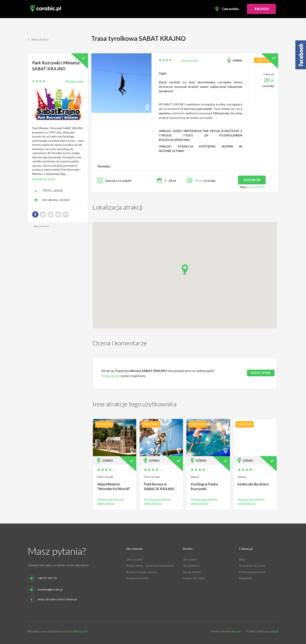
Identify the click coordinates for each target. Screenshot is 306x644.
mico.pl (236, 631)
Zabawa (195, 477)
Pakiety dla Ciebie (194, 578)
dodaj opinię (261, 373)
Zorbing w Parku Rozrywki (204, 486)
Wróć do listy (38, 40)
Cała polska (230, 9)
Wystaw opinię (74, 81)
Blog (242, 559)
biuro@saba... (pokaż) (56, 200)
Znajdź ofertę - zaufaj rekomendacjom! (150, 566)
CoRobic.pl (78, 631)
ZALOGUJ (261, 9)
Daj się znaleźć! (192, 572)
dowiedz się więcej (44, 179)
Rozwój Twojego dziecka (142, 572)
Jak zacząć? (190, 559)
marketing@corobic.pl (50, 590)
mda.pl (274, 631)
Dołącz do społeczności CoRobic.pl (57, 599)
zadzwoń (252, 180)
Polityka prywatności (252, 572)
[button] (185, 270)
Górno (237, 60)
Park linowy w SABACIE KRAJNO (159, 486)
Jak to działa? (135, 559)
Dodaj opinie (110, 376)
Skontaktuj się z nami (252, 566)
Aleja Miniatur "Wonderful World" (114, 486)
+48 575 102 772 (47, 578)
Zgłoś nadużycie (41, 226)
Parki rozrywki (190, 60)
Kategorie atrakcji (137, 578)
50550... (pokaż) (53, 190)
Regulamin (245, 578)
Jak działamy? (191, 566)
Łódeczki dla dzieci (253, 484)
